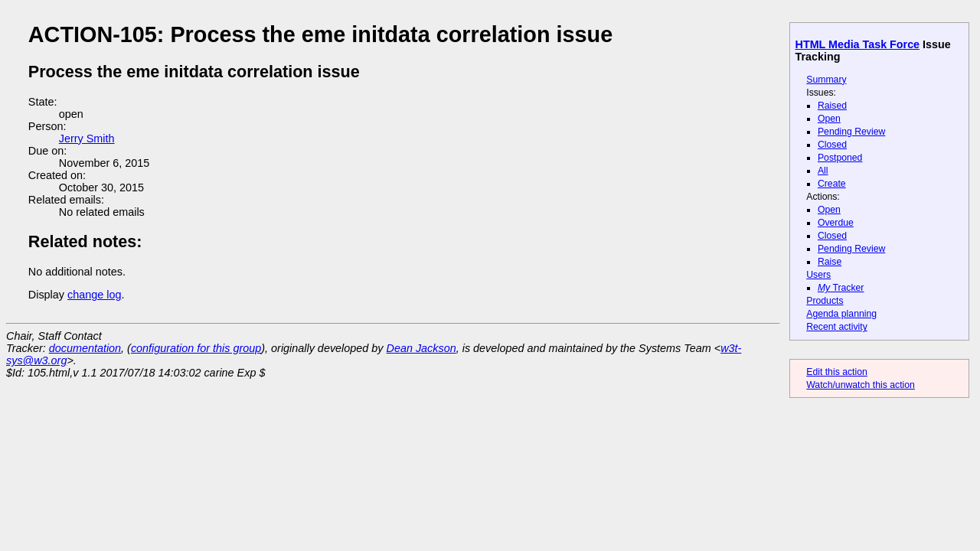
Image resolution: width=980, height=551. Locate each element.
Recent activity (837, 327)
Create (832, 184)
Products (825, 301)
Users (818, 275)
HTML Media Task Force (858, 44)
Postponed (840, 158)
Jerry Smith (87, 139)
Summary (826, 80)
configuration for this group (196, 348)
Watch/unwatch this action (861, 385)
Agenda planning (841, 314)
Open (829, 119)
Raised (832, 106)
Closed (832, 145)
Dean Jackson (421, 348)
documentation (85, 348)
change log (94, 295)
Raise (830, 262)
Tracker (841, 288)
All (823, 171)
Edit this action (837, 372)
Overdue (836, 223)
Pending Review (851, 132)
